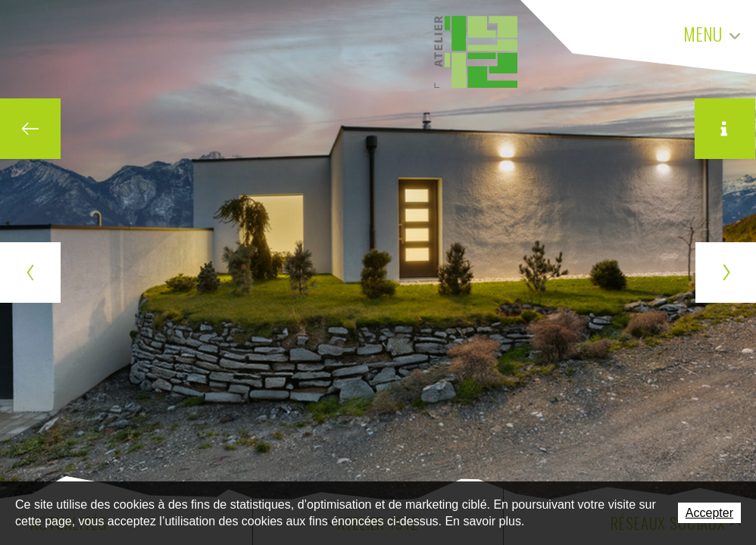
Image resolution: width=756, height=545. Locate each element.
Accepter (709, 513)
